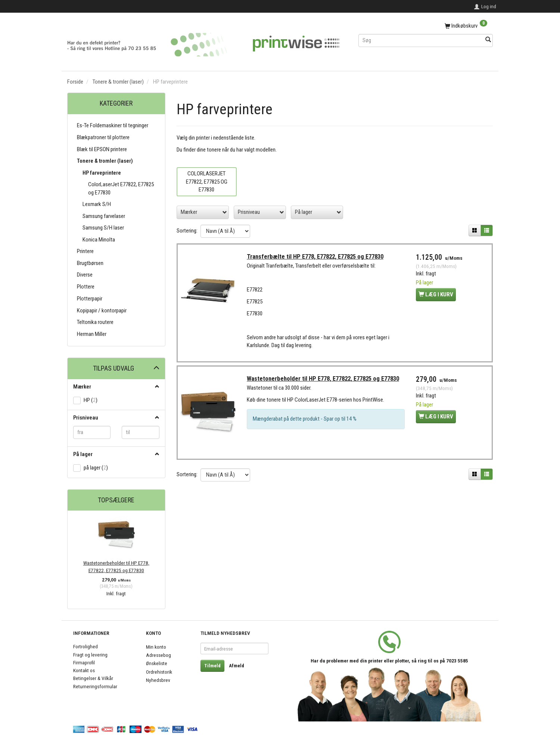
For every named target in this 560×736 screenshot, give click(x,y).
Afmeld (237, 666)
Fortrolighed (85, 646)
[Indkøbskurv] (426, 26)
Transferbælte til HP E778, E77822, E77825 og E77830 (317, 258)
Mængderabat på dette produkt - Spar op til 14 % (306, 422)
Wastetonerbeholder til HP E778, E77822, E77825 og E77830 (116, 566)
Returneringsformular (95, 686)
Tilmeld (212, 666)
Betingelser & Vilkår (93, 678)
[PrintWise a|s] (203, 42)
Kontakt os (84, 670)
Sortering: (187, 231)
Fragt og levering (90, 655)
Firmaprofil (84, 662)
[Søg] (488, 40)
